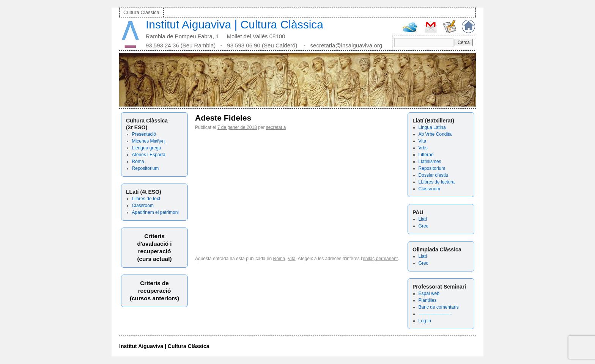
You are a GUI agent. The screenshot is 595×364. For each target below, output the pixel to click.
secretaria (276, 127)
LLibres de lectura (437, 182)
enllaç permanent (380, 259)
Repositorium (146, 168)
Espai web (429, 293)
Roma (138, 162)
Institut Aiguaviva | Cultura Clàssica (235, 24)
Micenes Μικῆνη (148, 141)
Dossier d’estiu (434, 175)
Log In (425, 321)
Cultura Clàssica (141, 12)
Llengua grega (147, 148)
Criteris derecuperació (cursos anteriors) (154, 291)
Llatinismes (430, 162)
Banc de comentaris (439, 307)
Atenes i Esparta (149, 155)
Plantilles (428, 300)
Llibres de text (146, 199)
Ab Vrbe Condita (435, 134)
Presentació (144, 134)
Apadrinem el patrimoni (155, 212)
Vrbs (423, 148)
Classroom (143, 206)
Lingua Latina (432, 127)
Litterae (426, 155)
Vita (422, 141)
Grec (423, 226)
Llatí (423, 219)
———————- (435, 314)
